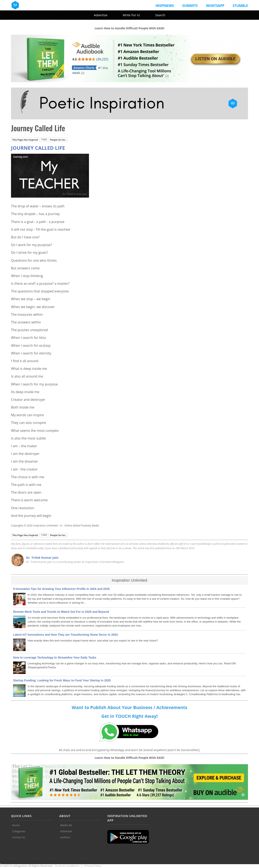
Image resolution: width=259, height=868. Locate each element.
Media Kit (66, 825)
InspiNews (165, 6)
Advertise (101, 15)
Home (16, 825)
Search (160, 15)
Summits (190, 6)
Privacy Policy (93, 866)
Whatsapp (215, 6)
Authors (65, 837)
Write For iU (131, 15)
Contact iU (19, 837)
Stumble (240, 6)
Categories (19, 831)
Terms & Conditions (67, 866)
